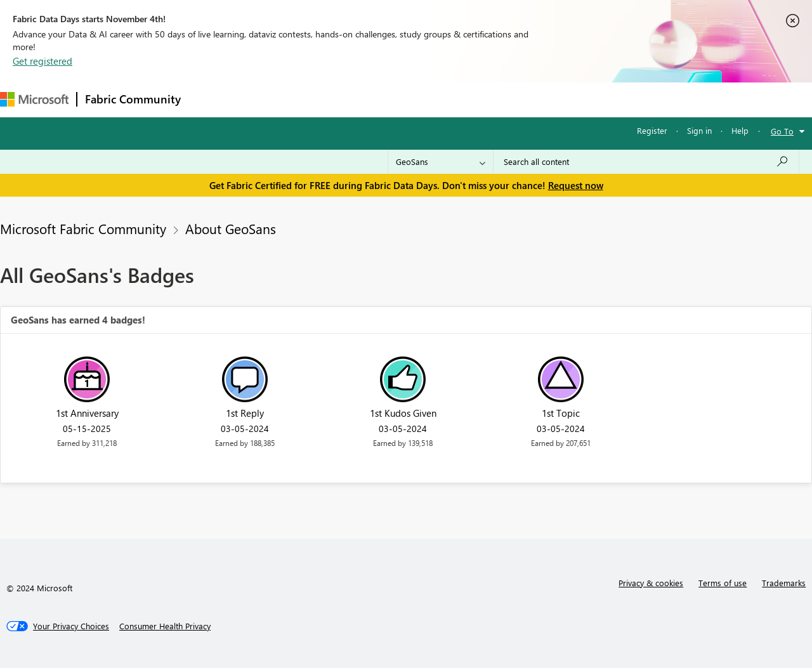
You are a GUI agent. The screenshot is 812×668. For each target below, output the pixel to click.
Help (740, 130)
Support (533, 99)
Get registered (43, 61)
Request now (576, 185)
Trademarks (784, 583)
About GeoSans (231, 228)
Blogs (431, 99)
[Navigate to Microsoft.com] (34, 99)
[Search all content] (646, 162)
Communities (374, 99)
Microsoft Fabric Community (83, 228)
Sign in (699, 130)
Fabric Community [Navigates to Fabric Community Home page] (133, 99)
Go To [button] (782, 131)
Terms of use (723, 583)
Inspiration (265, 99)
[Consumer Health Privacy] (165, 626)
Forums (210, 99)
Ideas (318, 99)
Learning (480, 99)
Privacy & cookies (651, 583)
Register (652, 130)
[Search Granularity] (441, 162)
